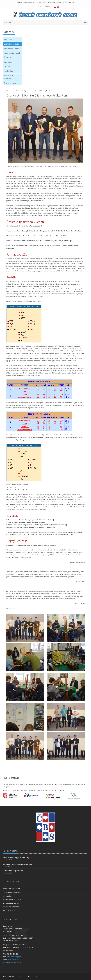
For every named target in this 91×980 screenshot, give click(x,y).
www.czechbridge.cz (14, 957)
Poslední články (10, 851)
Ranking (10, 181)
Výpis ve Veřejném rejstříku (12, 962)
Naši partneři (11, 778)
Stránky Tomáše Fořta (11, 907)
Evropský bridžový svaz (12, 893)
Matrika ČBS (7, 896)
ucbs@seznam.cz (28, 2)
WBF (40, 7)
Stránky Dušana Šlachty (12, 900)
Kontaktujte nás (10, 919)
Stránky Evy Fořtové (11, 903)
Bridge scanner (9, 911)
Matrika (48, 7)
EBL (33, 7)
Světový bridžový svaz (11, 889)
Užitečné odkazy (11, 882)
